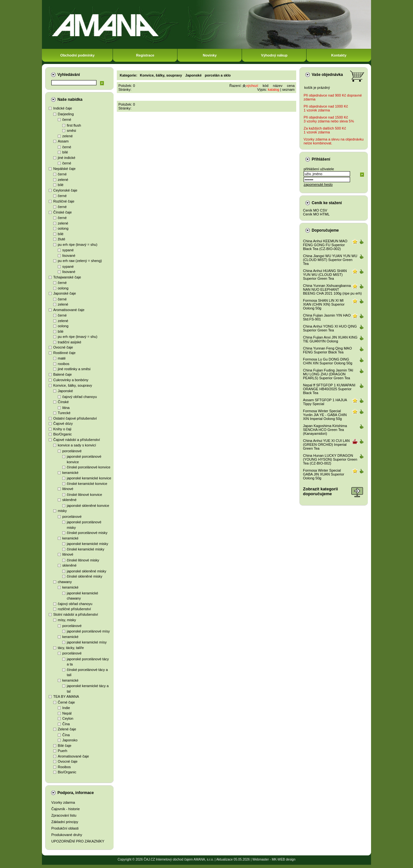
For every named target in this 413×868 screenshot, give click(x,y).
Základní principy (65, 822)
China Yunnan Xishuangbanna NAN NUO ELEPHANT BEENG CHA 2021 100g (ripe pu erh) (332, 289)
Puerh (62, 751)
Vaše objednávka (327, 75)
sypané (68, 250)
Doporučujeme (325, 230)
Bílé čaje (65, 746)
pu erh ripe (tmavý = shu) (78, 245)
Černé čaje (66, 702)
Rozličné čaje (64, 201)
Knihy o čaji (62, 429)
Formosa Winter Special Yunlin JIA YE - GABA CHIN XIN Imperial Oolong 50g (325, 415)
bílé (65, 152)
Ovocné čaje (63, 347)
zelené (67, 136)
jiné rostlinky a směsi (74, 369)
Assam (63, 141)
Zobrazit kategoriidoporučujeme (320, 491)
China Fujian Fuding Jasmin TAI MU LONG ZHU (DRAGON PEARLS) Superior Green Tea (328, 374)
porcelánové (72, 451)
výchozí (252, 86)
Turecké (64, 413)
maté (62, 358)
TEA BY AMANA (66, 696)
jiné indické (66, 158)
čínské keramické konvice (87, 484)
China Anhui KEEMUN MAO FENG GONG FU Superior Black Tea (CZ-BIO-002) (325, 245)
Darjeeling (66, 114)
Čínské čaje (62, 212)
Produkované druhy (67, 835)
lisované (69, 256)
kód (266, 86)
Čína (66, 724)
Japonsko (70, 740)
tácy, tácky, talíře (71, 648)
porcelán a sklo (218, 75)
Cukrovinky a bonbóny (71, 380)
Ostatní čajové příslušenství (75, 418)
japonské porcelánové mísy (88, 631)
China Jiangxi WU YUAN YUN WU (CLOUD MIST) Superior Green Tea (330, 260)
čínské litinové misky (83, 560)
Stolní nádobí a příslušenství (76, 614)
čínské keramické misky (86, 549)
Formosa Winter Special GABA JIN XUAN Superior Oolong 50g (324, 474)
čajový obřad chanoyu (80, 397)
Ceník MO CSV (315, 210)
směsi (71, 131)
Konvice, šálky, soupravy (73, 385)
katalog (273, 89)
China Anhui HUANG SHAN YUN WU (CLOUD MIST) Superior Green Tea (325, 275)
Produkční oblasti (65, 828)
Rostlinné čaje (64, 353)
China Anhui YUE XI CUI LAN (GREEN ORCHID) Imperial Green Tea (326, 444)
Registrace (145, 55)
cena (291, 86)
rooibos (64, 364)
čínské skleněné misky (85, 576)
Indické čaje (63, 108)
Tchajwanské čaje (67, 277)
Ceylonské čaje (65, 190)
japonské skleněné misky (86, 571)
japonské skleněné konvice (88, 506)
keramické (70, 473)
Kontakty (339, 55)
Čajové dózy (63, 424)
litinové (68, 489)
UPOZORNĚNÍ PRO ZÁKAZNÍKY (78, 841)
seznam (288, 89)
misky (62, 511)
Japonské (65, 391)
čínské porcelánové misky (87, 533)
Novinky (210, 55)
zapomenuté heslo (318, 184)
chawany (65, 582)
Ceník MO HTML (316, 214)
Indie (66, 708)
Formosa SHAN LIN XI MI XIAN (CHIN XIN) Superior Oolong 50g (324, 304)
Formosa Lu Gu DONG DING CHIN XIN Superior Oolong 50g (328, 361)
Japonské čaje (65, 293)
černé (67, 120)
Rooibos (64, 767)
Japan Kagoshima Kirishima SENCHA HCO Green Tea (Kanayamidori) (325, 430)
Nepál (67, 713)
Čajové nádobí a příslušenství (77, 440)
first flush (74, 125)
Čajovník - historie (65, 809)
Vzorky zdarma (63, 802)
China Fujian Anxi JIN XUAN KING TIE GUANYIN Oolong (330, 339)
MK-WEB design (283, 859)
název (278, 86)
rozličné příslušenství (74, 609)
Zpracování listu (64, 815)
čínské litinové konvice (84, 495)
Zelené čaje (67, 729)
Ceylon (68, 718)
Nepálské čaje (64, 169)
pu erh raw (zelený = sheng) (80, 261)
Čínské (63, 402)
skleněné (69, 500)
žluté (61, 239)
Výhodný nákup (274, 55)
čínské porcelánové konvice (89, 467)
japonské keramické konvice (89, 478)
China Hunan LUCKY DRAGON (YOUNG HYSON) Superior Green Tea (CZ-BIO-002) (330, 459)
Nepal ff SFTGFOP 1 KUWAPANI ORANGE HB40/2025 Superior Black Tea (329, 389)
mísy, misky (67, 620)
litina (66, 408)
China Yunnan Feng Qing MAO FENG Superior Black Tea (327, 350)
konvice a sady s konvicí (77, 445)
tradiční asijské (70, 342)
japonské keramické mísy (87, 642)
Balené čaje (63, 374)
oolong (63, 228)
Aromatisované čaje (69, 310)
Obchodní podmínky (77, 55)
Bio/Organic (62, 434)
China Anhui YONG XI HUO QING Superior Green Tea (330, 328)
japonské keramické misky (87, 544)
